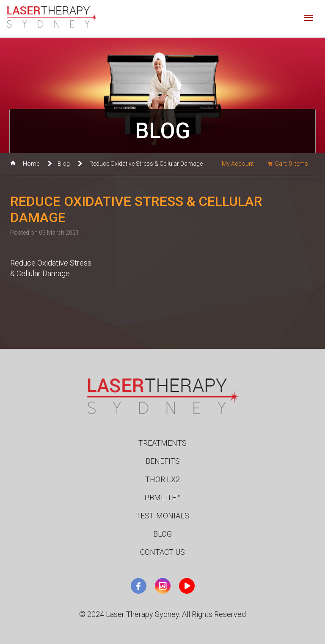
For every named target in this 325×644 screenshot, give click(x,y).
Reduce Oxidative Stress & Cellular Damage (140, 164)
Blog (59, 164)
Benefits (163, 461)
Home (25, 164)
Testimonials (162, 516)
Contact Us (162, 552)
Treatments (162, 443)
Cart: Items (292, 164)
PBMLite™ (162, 497)
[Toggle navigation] (308, 17)
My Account (238, 164)
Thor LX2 (162, 479)
